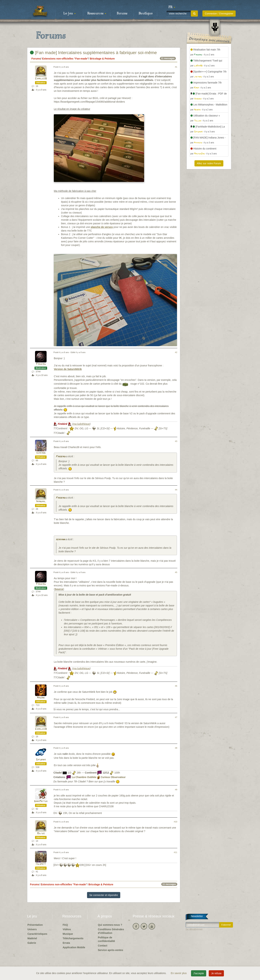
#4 (176, 490)
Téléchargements (73, 938)
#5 (176, 572)
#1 (176, 67)
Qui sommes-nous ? (110, 925)
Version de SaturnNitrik (68, 369)
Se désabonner (194, 929)
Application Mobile (74, 947)
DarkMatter (41, 801)
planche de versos (102, 227)
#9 (176, 790)
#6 (176, 686)
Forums (122, 14)
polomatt (41, 864)
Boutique (146, 14)
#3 (176, 441)
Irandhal (41, 502)
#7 (176, 717)
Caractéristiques (37, 934)
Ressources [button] (97, 14)
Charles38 (41, 79)
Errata (66, 943)
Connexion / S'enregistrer (219, 14)
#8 (176, 748)
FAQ (65, 925)
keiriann (41, 453)
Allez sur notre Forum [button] (209, 163)
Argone (41, 698)
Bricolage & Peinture (102, 59)
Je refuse (216, 973)
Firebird (41, 364)
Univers (32, 929)
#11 (176, 852)
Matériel (32, 938)
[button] (172, 7)
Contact (103, 946)
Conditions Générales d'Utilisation (111, 931)
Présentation (35, 925)
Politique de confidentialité (106, 939)
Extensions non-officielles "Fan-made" (65, 59)
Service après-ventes (110, 950)
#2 (176, 352)
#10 (176, 822)
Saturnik (41, 760)
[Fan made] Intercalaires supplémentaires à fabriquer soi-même (93, 53)
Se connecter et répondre (104, 895)
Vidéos (67, 929)
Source (59, 589)
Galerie (32, 943)
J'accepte (199, 973)
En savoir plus (179, 973)
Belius (41, 833)
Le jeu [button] (70, 14)
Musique (68, 934)
